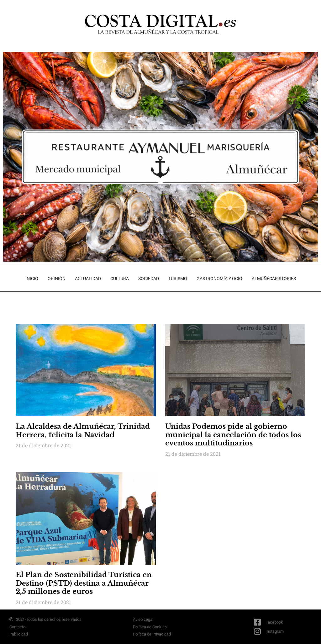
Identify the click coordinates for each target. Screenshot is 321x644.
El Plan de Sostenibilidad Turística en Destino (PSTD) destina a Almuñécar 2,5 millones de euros (84, 583)
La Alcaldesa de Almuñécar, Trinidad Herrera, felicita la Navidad (83, 431)
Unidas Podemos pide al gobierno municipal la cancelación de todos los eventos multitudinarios (233, 435)
